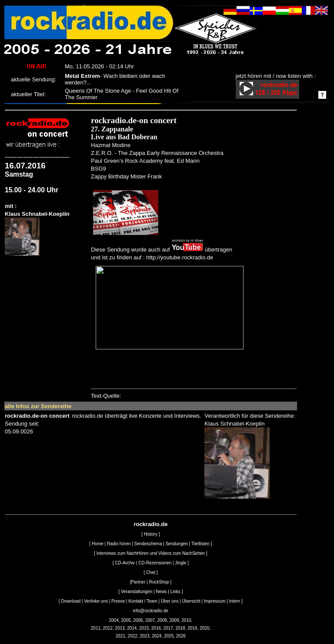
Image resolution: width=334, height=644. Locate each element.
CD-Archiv (125, 563)
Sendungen (177, 544)
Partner (138, 582)
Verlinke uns (96, 601)
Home (98, 544)
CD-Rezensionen (155, 563)
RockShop (159, 582)
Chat (151, 572)
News (161, 592)
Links (175, 592)
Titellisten (200, 544)
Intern (235, 601)
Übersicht (191, 601)
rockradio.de (150, 524)
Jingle (180, 563)
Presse (118, 601)
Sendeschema (148, 544)
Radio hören (119, 544)
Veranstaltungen (137, 592)
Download (71, 601)
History (151, 534)
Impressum (215, 601)
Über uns (170, 601)
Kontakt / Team (143, 601)
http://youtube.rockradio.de (180, 257)
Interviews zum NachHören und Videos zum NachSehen (151, 553)
